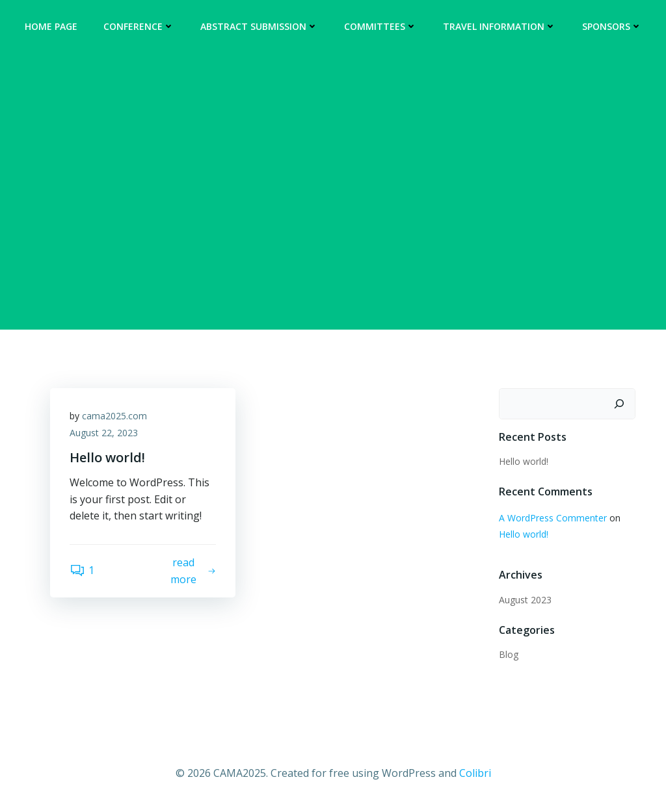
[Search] (619, 404)
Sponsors (612, 26)
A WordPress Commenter (553, 518)
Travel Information (499, 26)
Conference (139, 26)
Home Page (51, 26)
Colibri (475, 773)
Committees (380, 26)
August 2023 (525, 600)
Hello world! (524, 461)
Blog (509, 654)
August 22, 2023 (104, 433)
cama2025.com (114, 416)
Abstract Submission (259, 26)
